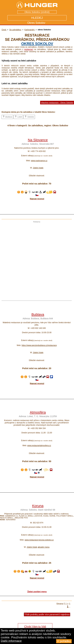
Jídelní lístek (38, 168)
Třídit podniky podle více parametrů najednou (47, 614)
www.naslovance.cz (39, 161)
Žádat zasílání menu (37, 592)
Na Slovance (38, 140)
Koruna (38, 506)
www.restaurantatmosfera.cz (39, 446)
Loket (18, 117)
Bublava (7, 117)
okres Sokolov (37, 44)
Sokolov (29, 117)
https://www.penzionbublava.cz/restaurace (39, 345)
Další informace (11, 641)
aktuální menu (44, 547)
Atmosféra (38, 412)
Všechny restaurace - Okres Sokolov (57, 103)
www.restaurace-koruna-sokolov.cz (39, 540)
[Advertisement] (37, 260)
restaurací (29, 49)
